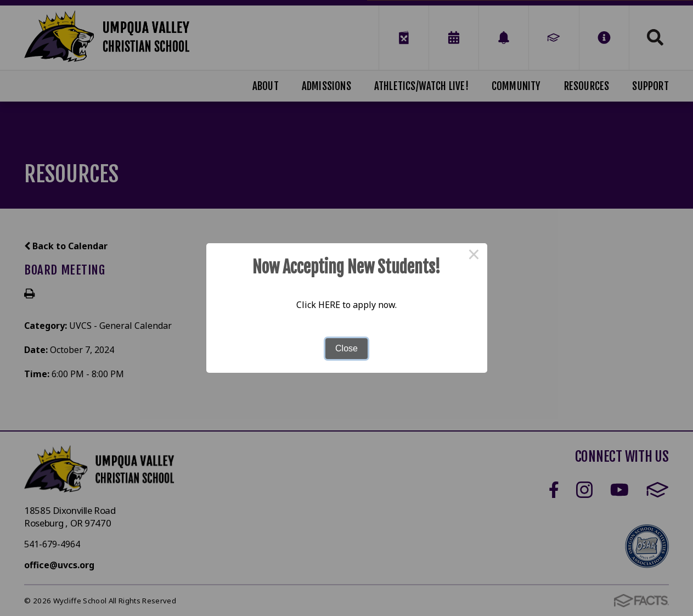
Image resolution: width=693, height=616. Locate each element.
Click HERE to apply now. (347, 305)
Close (347, 348)
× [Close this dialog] (474, 256)
